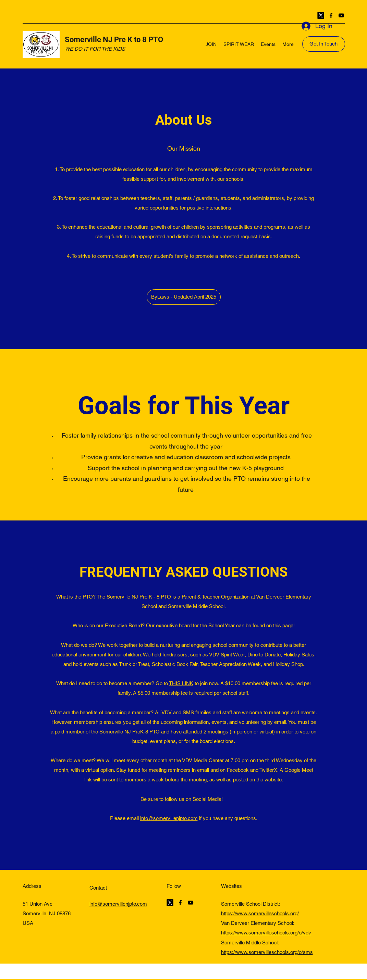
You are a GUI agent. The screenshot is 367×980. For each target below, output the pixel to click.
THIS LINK (181, 683)
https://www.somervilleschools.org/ (260, 913)
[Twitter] (321, 15)
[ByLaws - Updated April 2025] (184, 297)
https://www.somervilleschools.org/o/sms (267, 952)
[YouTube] (341, 15)
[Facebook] (331, 15)
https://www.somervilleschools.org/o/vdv (266, 933)
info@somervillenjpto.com (169, 818)
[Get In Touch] (324, 44)
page (288, 625)
